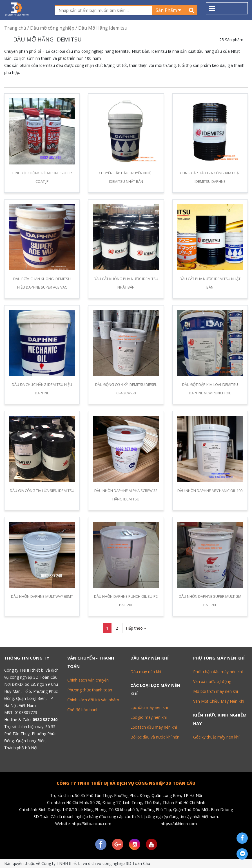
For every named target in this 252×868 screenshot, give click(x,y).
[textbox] (104, 10)
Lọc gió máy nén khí (149, 717)
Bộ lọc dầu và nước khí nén (155, 737)
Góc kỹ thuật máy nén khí (216, 737)
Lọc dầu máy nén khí (149, 707)
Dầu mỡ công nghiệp (52, 28)
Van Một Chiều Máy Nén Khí (219, 701)
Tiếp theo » (136, 628)
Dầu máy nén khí (146, 672)
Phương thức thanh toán (90, 690)
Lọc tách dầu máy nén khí (154, 727)
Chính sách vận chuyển (88, 680)
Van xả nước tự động (212, 681)
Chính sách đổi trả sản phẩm (93, 700)
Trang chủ (15, 28)
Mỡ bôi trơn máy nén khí (216, 691)
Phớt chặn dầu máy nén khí (218, 672)
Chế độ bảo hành (83, 710)
